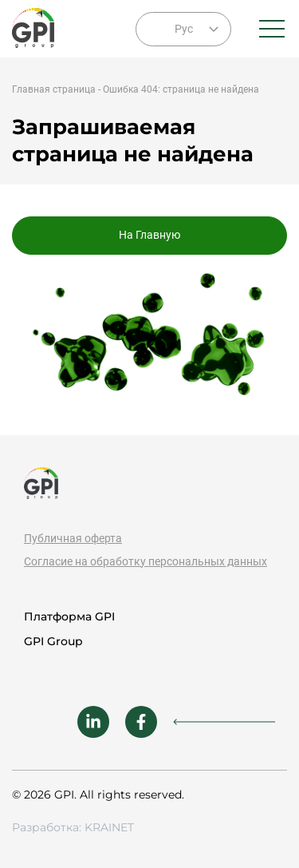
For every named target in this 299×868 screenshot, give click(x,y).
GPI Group (53, 641)
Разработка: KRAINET (73, 827)
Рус (184, 29)
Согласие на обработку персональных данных (146, 561)
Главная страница (54, 89)
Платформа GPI (69, 616)
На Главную (149, 235)
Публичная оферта (73, 538)
